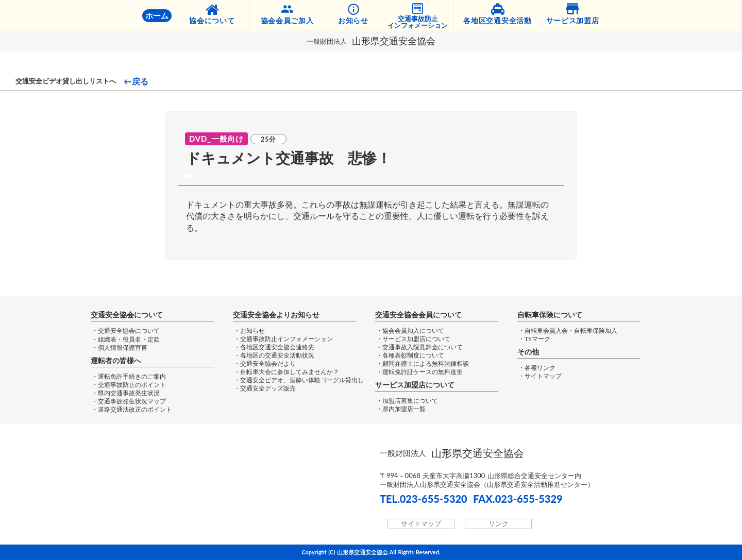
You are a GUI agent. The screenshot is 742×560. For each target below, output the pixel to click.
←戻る (136, 81)
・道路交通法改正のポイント (132, 410)
